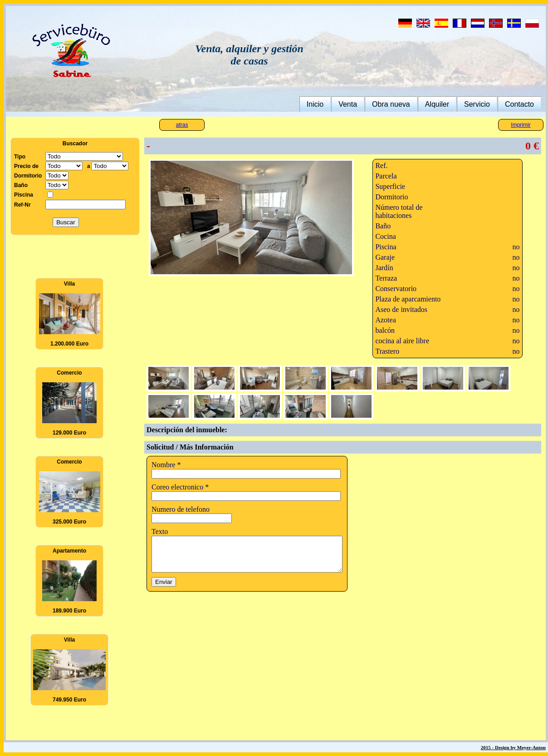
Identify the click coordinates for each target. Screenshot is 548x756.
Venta (348, 104)
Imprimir (521, 125)
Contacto (519, 104)
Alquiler (437, 104)
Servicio (477, 104)
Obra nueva (391, 104)
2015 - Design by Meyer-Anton (513, 747)
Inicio (315, 104)
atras (182, 125)
